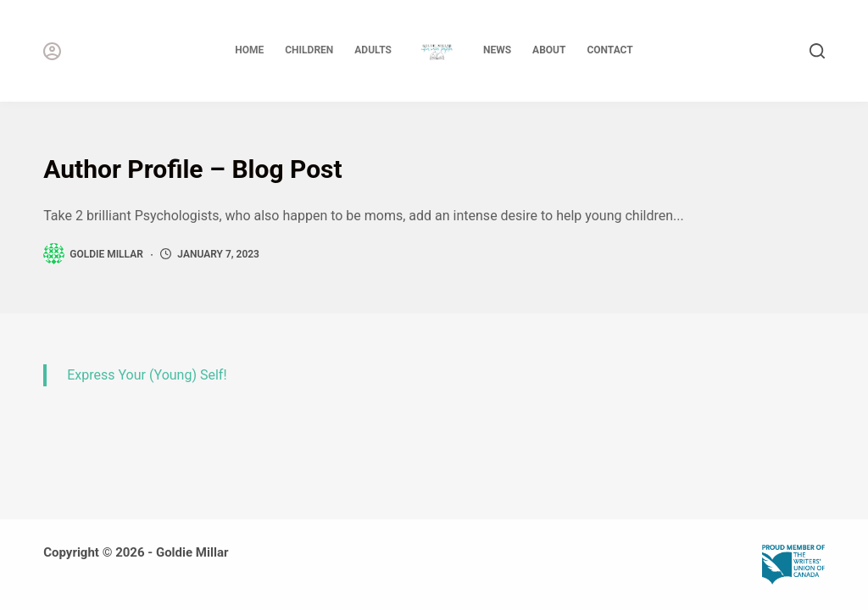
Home (249, 50)
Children (309, 50)
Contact (609, 50)
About (549, 50)
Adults (373, 50)
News (497, 50)
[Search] (817, 51)
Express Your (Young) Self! (147, 375)
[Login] (52, 51)
